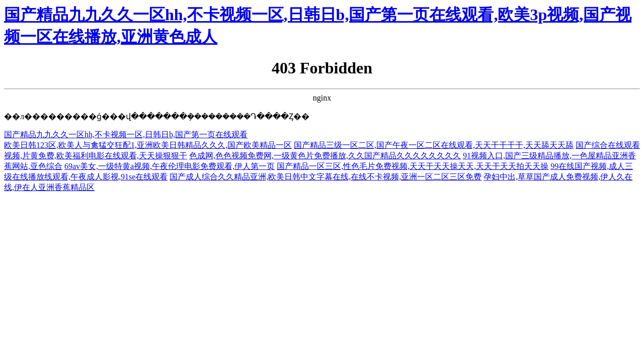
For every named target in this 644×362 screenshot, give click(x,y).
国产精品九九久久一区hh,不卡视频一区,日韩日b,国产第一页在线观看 (126, 134)
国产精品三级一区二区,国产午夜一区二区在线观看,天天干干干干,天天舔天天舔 (434, 145)
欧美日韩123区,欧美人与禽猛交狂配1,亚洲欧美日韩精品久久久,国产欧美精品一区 (148, 145)
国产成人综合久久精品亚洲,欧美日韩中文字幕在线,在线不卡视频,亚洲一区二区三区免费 (326, 177)
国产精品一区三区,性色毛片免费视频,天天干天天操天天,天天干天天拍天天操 (413, 166)
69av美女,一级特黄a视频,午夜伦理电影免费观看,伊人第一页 (170, 166)
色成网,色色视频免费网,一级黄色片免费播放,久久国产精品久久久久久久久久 (325, 156)
